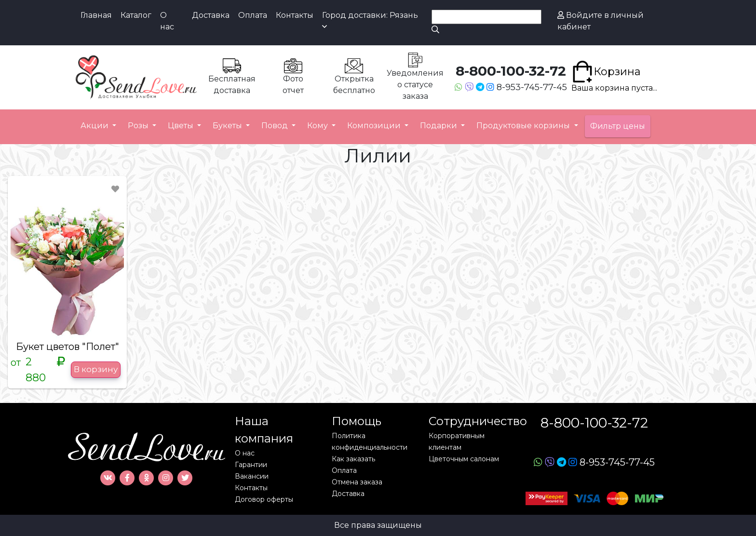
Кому (318, 126)
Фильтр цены (618, 126)
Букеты (228, 126)
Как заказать (353, 459)
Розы (139, 126)
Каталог (136, 15)
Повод (276, 126)
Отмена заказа (357, 482)
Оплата (253, 15)
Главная (96, 15)
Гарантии (251, 465)
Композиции (375, 126)
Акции (95, 126)
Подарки (439, 126)
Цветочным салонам (464, 459)
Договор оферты (264, 499)
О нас (167, 21)
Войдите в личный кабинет (601, 21)
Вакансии (252, 476)
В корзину (96, 369)
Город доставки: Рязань (370, 20)
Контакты (295, 15)
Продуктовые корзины (524, 126)
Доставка (211, 15)
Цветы (182, 126)
